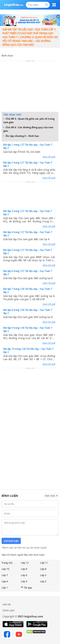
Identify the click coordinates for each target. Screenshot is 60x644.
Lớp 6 (24, 575)
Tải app (26, 587)
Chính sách (9, 610)
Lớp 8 (43, 569)
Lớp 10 (5, 569)
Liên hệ (7, 604)
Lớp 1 (5, 588)
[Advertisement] (30, 87)
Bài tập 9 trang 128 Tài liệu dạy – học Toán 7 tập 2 (28, 329)
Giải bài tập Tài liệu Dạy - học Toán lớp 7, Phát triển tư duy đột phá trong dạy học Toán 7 (29, 33)
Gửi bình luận (11, 541)
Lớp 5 (43, 575)
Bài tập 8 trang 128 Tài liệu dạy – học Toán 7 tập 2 (28, 311)
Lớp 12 (25, 563)
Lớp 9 (24, 569)
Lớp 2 (43, 581)
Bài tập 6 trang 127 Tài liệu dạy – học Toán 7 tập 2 (28, 273)
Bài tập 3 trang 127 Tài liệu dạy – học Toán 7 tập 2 (28, 213)
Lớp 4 (5, 581)
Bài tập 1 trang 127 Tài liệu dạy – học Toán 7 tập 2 (28, 146)
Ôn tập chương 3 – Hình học (21, 136)
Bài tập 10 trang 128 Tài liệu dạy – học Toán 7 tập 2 (28, 350)
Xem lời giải (49, 157)
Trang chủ (7, 563)
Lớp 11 (44, 563)
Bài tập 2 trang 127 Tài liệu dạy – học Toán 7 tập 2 (28, 164)
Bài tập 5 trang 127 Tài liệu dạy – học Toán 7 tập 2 (28, 252)
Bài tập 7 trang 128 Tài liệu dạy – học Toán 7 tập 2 (28, 290)
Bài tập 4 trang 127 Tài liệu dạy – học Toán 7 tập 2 (28, 234)
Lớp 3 (24, 581)
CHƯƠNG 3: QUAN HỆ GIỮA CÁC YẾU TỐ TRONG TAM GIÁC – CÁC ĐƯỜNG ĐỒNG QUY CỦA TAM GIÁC (30, 41)
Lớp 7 (5, 575)
